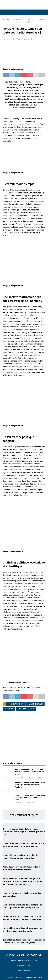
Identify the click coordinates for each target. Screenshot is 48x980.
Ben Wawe (31, 803)
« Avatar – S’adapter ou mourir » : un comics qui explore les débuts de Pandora (30, 784)
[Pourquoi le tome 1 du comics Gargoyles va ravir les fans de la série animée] (24, 924)
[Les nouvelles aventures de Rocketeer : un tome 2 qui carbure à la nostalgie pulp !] (24, 900)
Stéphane (33, 790)
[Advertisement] (24, 738)
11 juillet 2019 (9, 39)
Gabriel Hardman (35, 704)
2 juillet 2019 (20, 803)
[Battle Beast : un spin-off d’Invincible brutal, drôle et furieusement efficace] (24, 862)
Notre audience (24, 971)
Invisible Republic (26, 709)
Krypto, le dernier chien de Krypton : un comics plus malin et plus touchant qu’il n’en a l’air (24, 832)
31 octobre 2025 (21, 790)
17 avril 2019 (20, 777)
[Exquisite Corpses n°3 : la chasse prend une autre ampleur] (24, 888)
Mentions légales (24, 966)
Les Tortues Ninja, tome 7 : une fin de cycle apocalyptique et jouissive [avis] (30, 797)
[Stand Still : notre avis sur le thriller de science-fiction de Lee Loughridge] (24, 851)
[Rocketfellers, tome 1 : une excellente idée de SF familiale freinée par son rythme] (24, 935)
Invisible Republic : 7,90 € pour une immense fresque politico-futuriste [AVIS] (29, 772)
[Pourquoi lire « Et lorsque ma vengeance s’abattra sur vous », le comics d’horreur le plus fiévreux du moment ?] (24, 874)
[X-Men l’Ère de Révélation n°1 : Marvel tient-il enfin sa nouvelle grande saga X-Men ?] (24, 839)
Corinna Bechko (16, 704)
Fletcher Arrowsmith (25, 39)
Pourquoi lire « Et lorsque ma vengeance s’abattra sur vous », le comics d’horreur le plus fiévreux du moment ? (22, 881)
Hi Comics (9, 709)
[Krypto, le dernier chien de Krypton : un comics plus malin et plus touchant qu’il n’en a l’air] (24, 824)
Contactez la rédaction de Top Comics (24, 960)
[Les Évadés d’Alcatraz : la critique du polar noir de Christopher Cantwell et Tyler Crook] (24, 912)
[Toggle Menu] (24, 12)
